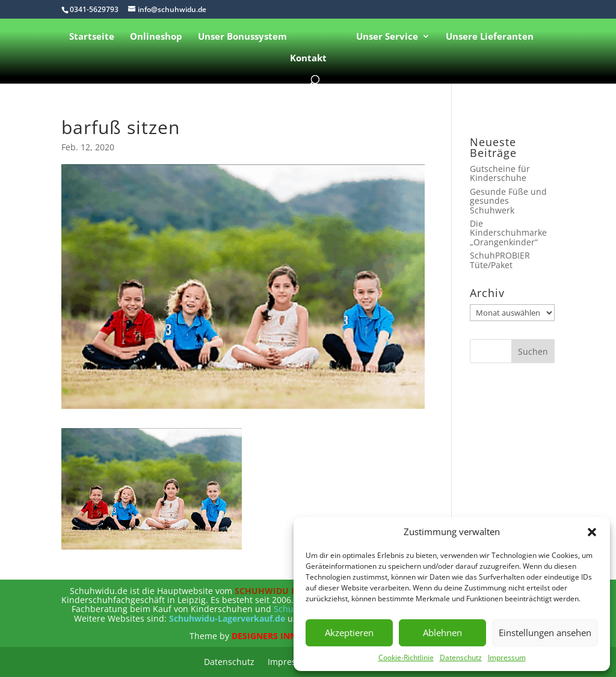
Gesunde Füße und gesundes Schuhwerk (508, 201)
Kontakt (308, 59)
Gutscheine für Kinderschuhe (500, 173)
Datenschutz (461, 657)
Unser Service (387, 37)
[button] (592, 532)
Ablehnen (442, 633)
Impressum (507, 657)
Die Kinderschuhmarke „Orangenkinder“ (508, 233)
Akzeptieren (349, 633)
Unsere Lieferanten (490, 37)
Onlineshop (156, 37)
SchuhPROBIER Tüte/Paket (500, 260)
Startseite (92, 37)
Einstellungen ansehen (545, 633)
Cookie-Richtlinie (406, 657)
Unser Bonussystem (242, 37)
